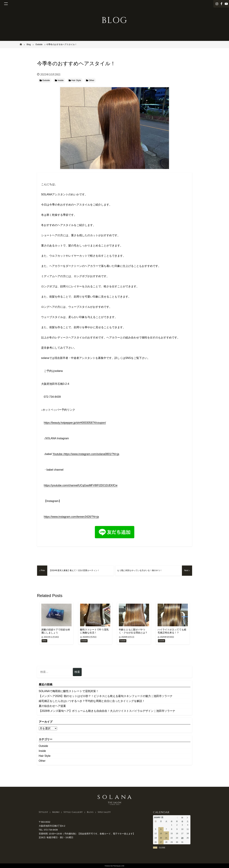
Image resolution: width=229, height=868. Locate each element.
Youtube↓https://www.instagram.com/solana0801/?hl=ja (86, 454)
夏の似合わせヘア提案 (52, 706)
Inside (42, 751)
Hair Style (45, 756)
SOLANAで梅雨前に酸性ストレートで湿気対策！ (69, 691)
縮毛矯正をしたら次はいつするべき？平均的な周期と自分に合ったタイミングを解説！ (92, 701)
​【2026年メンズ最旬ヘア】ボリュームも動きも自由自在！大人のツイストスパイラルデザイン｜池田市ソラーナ (107, 711)
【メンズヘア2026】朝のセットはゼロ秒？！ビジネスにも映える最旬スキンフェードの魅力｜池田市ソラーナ (106, 696)
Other (42, 761)
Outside (43, 746)
